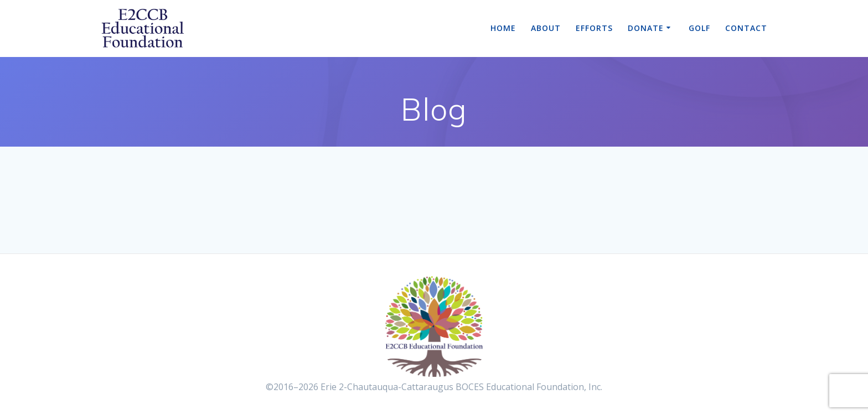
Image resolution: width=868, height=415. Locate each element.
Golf (699, 28)
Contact (746, 28)
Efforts (594, 28)
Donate (646, 28)
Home (503, 28)
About (546, 28)
